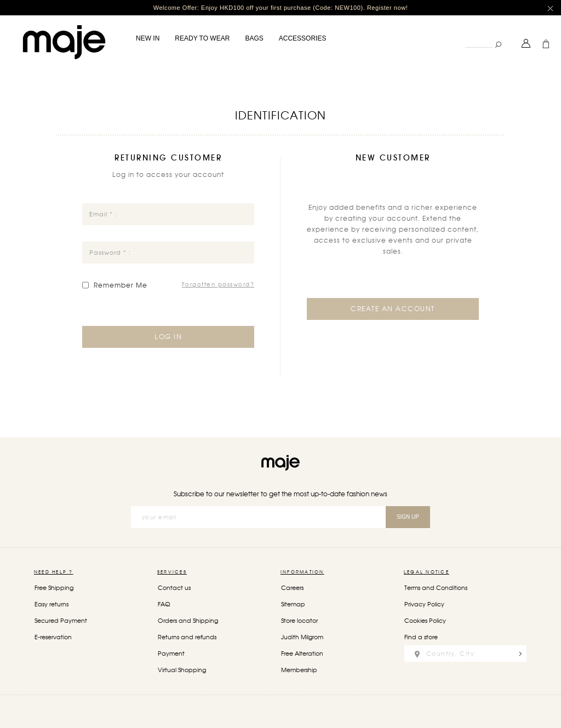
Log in (168, 336)
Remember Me (121, 285)
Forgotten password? (218, 284)
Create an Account (393, 309)
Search (465, 35)
